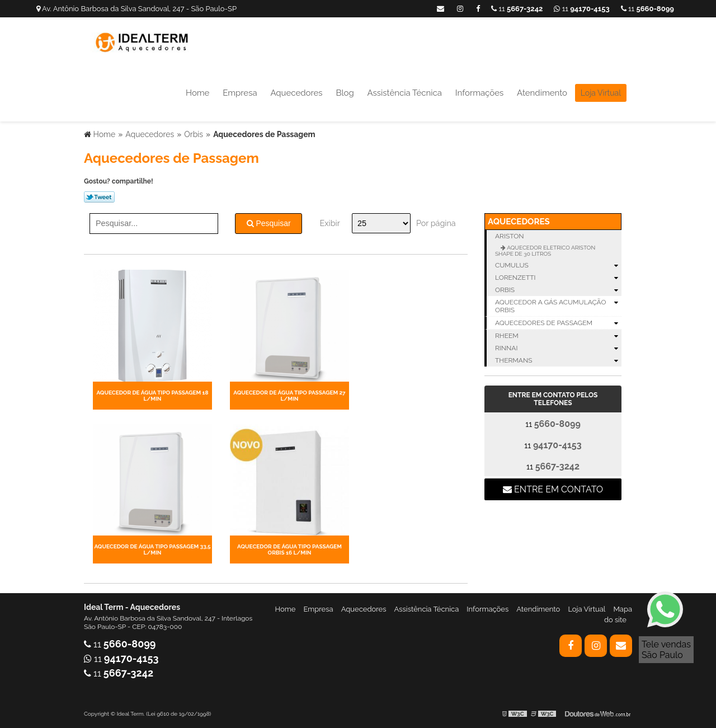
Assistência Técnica (405, 93)
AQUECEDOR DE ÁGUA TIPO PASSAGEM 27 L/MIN (289, 396)
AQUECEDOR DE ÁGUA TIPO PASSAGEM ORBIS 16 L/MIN (289, 549)
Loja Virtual (601, 93)
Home (197, 93)
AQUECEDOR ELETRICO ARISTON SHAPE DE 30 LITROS (545, 251)
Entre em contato (553, 489)
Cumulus (558, 265)
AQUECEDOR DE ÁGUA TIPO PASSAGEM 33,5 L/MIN (152, 549)
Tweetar (99, 197)
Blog (345, 93)
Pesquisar (269, 223)
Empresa (240, 93)
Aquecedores (296, 93)
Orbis (558, 290)
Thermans (558, 360)
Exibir (329, 223)
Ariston (510, 236)
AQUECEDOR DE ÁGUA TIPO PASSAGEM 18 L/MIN (152, 396)
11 (647, 9)
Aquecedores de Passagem (558, 323)
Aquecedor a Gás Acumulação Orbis (558, 306)
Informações (479, 93)
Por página (436, 223)
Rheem (558, 336)
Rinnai (558, 348)
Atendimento (542, 93)
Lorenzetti (558, 278)
